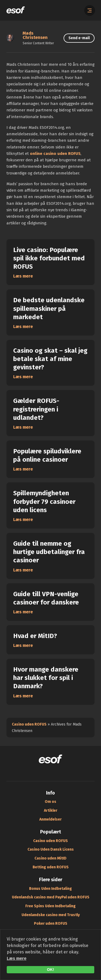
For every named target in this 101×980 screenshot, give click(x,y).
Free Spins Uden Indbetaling (50, 906)
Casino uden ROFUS (29, 724)
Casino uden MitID (50, 858)
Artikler (51, 810)
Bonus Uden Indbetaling (50, 889)
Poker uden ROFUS (51, 923)
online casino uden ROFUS (55, 154)
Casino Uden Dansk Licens (51, 849)
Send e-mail (79, 38)
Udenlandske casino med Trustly (51, 915)
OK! (50, 970)
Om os (50, 802)
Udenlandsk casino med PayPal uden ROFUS (51, 897)
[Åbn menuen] (90, 10)
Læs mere (17, 958)
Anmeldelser (50, 819)
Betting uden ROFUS (51, 867)
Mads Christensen (35, 35)
